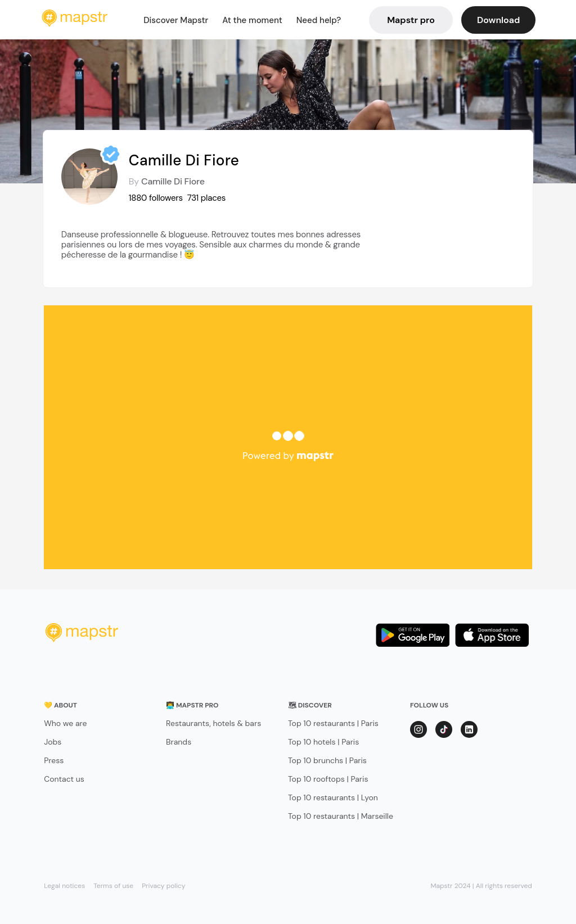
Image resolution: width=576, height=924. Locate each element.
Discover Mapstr (176, 20)
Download (498, 20)
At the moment (252, 20)
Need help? (319, 20)
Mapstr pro (411, 20)
